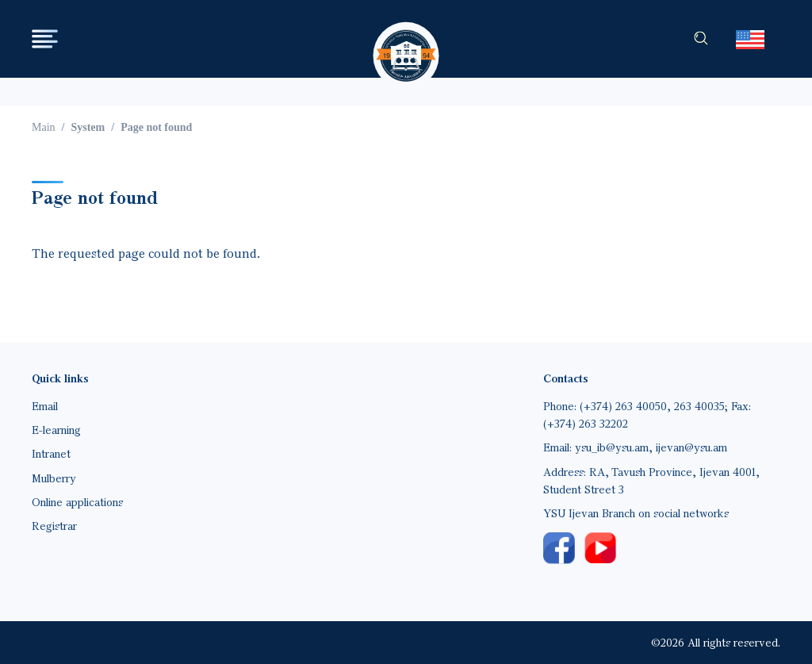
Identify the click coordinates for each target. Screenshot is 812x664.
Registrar (54, 526)
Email (45, 406)
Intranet (51, 453)
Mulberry (54, 478)
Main (44, 127)
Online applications (77, 502)
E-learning (56, 430)
